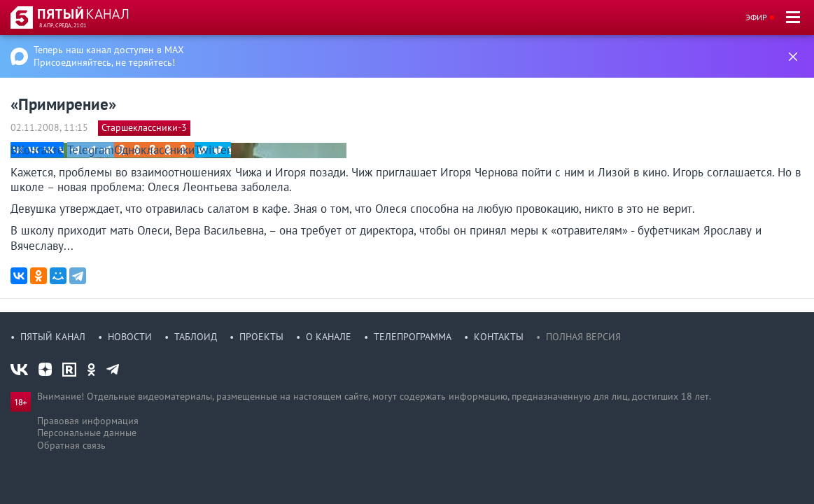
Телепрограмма (413, 337)
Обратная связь (71, 445)
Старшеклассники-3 (144, 127)
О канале (329, 337)
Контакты (499, 337)
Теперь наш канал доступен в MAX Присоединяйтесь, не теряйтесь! (109, 56)
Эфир (756, 17)
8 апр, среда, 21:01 (63, 25)
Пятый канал (53, 337)
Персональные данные (87, 433)
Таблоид (196, 337)
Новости (130, 337)
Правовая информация (88, 421)
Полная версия (583, 337)
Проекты (261, 337)
